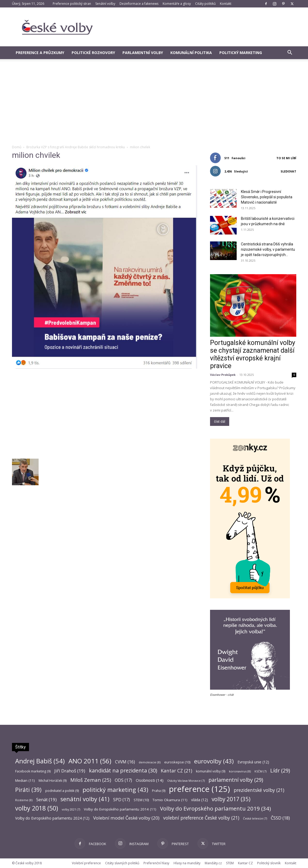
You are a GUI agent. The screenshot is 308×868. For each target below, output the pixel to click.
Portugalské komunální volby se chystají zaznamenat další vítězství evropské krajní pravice (253, 354)
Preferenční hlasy (156, 863)
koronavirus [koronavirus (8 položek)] (240, 771)
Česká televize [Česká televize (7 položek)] (255, 818)
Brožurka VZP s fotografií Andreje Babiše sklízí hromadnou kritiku (76, 147)
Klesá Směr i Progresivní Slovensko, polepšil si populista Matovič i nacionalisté (267, 197)
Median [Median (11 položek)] (25, 780)
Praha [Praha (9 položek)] (159, 791)
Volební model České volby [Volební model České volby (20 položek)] (126, 818)
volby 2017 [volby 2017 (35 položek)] (231, 799)
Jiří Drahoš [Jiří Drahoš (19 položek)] (70, 771)
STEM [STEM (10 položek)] (141, 800)
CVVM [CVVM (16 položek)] (125, 762)
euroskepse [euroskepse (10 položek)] (177, 762)
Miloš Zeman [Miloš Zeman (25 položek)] (91, 780)
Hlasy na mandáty (187, 863)
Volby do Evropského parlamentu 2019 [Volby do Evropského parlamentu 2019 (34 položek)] (215, 809)
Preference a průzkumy (40, 53)
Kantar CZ (245, 863)
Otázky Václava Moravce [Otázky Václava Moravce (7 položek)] (186, 781)
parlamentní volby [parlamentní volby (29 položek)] (236, 780)
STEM (230, 863)
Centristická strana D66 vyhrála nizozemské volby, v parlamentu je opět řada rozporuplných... (268, 249)
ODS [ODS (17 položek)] (123, 780)
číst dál (220, 421)
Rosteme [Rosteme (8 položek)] (24, 800)
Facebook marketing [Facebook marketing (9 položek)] (33, 771)
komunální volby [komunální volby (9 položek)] (211, 771)
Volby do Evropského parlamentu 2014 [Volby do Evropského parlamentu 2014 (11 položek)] (120, 809)
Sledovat (288, 171)
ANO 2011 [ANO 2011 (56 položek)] (90, 761)
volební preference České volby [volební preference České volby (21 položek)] (201, 818)
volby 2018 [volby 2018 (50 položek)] (37, 808)
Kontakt (226, 4)
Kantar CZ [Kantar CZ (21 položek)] (176, 771)
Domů (17, 147)
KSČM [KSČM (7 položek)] (260, 771)
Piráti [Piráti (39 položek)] (28, 790)
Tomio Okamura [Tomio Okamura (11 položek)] (170, 800)
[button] (290, 53)
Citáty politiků (205, 4)
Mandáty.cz (213, 863)
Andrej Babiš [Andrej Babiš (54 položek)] (40, 761)
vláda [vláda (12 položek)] (200, 800)
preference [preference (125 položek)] (200, 789)
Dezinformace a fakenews (139, 4)
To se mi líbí (286, 158)
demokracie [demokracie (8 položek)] (150, 762)
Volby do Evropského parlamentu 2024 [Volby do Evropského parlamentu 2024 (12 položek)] (52, 818)
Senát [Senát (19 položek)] (46, 799)
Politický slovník (269, 863)
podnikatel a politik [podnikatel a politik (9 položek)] (62, 791)
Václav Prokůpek (223, 375)
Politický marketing (241, 53)
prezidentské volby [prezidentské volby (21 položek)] (259, 790)
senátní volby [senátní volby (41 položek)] (85, 799)
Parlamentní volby (143, 53)
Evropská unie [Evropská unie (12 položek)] (253, 762)
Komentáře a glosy (177, 4)
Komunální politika (191, 53)
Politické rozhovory (93, 53)
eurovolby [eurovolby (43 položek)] (214, 761)
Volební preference (86, 863)
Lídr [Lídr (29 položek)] (280, 770)
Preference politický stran (72, 4)
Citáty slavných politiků (122, 863)
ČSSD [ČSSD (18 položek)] (280, 818)
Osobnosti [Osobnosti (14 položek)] (150, 780)
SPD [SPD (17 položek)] (122, 800)
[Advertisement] (154, 105)
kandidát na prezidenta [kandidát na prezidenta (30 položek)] (123, 770)
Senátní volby (105, 4)
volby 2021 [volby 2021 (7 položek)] (71, 809)
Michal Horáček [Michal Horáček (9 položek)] (53, 781)
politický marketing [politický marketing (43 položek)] (115, 790)
